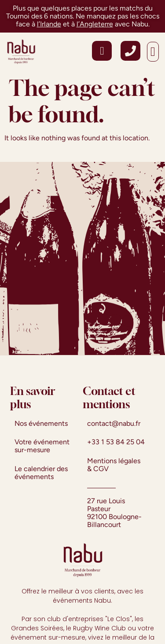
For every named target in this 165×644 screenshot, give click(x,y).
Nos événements (41, 423)
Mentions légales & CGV (114, 465)
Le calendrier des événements (41, 473)
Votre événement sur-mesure (42, 446)
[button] (153, 52)
